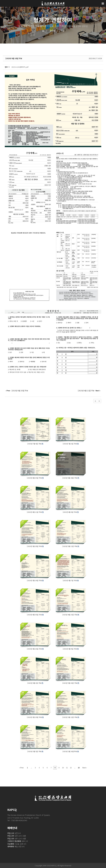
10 (63, 768)
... (31, 768)
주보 (60, 31)
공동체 (50, 31)
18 (79, 768)
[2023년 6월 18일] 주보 (14, 58)
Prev (21, 768)
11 (67, 768)
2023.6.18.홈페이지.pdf (20, 67)
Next (85, 768)
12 (71, 768)
